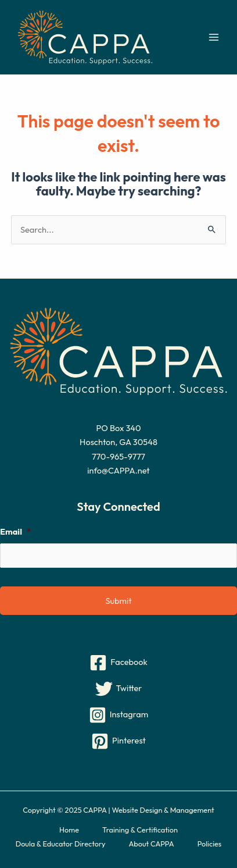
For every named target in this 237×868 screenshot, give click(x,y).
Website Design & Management (163, 810)
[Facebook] (119, 663)
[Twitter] (119, 689)
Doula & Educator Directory (61, 844)
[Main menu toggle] (214, 37)
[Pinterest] (119, 741)
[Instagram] (119, 715)
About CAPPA (152, 844)
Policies (210, 844)
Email (15, 532)
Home (69, 830)
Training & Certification (140, 830)
